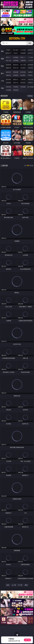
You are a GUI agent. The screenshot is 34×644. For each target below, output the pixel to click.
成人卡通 (23, 65)
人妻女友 (23, 79)
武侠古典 (30, 79)
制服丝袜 (8, 68)
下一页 (20, 585)
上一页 (14, 585)
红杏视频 (8, 90)
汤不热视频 (30, 87)
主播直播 (23, 60)
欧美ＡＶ (23, 57)
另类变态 (30, 68)
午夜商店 (16, 87)
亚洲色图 (16, 72)
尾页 (26, 585)
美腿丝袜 (8, 75)
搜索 (30, 43)
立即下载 (27, 640)
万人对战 (23, 50)
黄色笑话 (23, 83)
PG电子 (8, 50)
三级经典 (4, 165)
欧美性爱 (30, 65)
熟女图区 (23, 75)
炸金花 (16, 53)
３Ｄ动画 (30, 57)
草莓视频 (23, 87)
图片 (2, 73)
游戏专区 (30, 50)
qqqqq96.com (17, 38)
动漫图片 (30, 72)
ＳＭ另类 (30, 60)
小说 (2, 81)
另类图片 (30, 75)
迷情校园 (8, 83)
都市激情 (8, 79)
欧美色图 (23, 72)
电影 (2, 66)
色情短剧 (16, 90)
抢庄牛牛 (30, 53)
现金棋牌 (23, 53)
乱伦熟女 (23, 68)
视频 (2, 59)
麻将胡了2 (8, 53)
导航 (2, 88)
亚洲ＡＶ (8, 57)
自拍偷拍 (16, 57)
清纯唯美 (16, 75)
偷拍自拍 (16, 65)
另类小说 (16, 83)
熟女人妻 (8, 60)
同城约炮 (8, 87)
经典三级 (16, 68)
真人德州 (16, 50)
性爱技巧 (30, 83)
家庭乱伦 (16, 79)
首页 (8, 585)
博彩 (2, 51)
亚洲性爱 (8, 65)
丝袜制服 (16, 60)
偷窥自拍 (8, 72)
